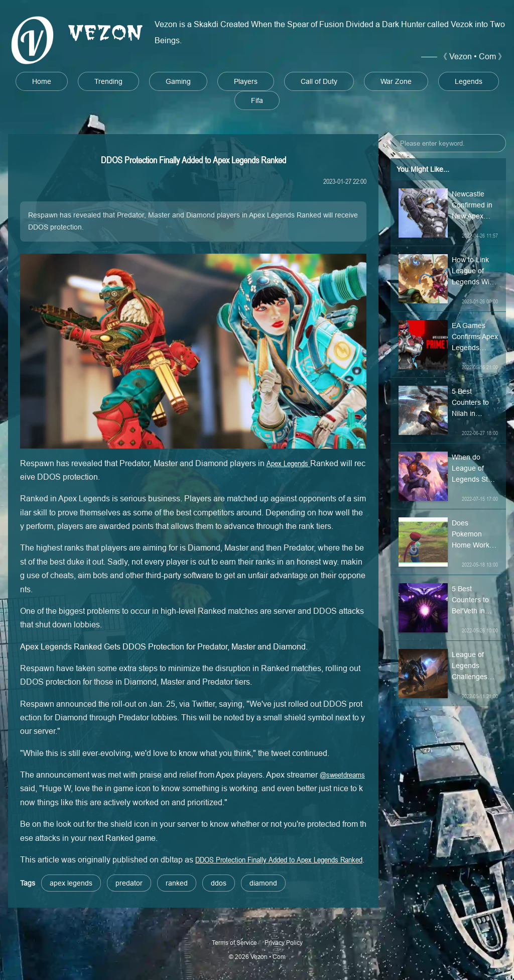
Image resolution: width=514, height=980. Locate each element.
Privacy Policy (284, 943)
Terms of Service (234, 943)
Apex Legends (288, 463)
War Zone (396, 81)
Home (42, 81)
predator (129, 883)
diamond (263, 883)
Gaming (178, 81)
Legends (469, 81)
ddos (219, 883)
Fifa (257, 100)
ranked (177, 883)
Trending (108, 81)
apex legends (71, 883)
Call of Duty (319, 81)
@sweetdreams (342, 775)
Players (246, 81)
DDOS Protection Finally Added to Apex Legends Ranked (279, 859)
